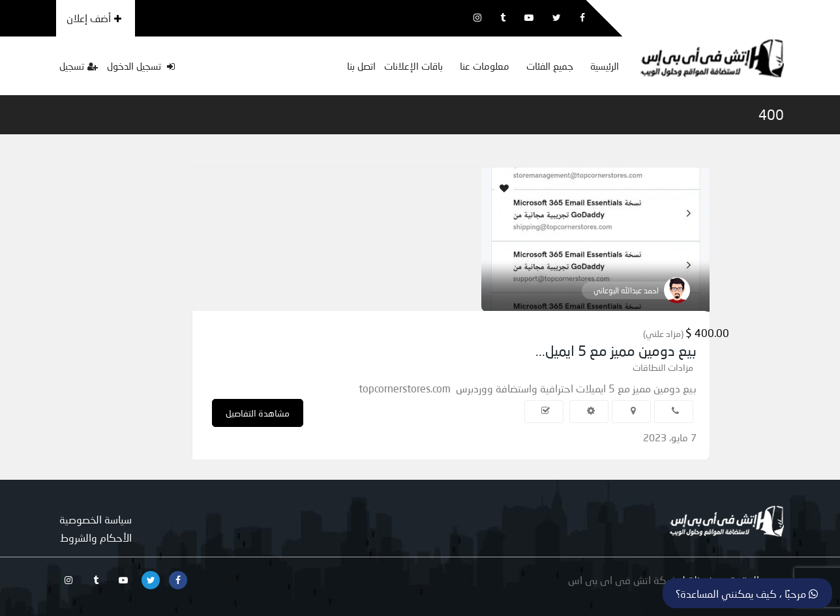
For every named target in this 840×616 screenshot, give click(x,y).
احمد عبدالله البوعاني (626, 290)
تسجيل (79, 66)
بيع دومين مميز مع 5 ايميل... (616, 350)
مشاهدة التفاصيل (258, 413)
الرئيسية (605, 66)
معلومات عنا (485, 66)
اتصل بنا (361, 66)
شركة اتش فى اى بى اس (623, 580)
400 (771, 115)
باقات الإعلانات (413, 66)
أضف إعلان (94, 18)
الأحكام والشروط (96, 537)
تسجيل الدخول (141, 66)
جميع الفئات (550, 66)
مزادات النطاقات (663, 367)
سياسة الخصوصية (96, 519)
